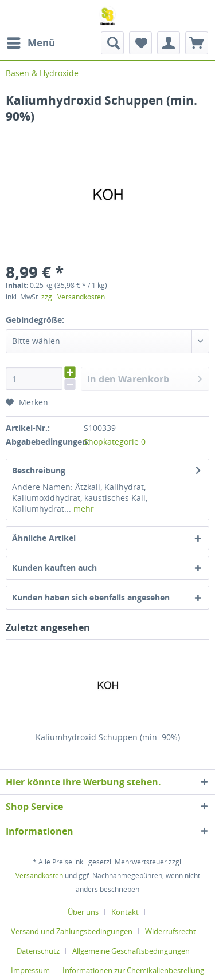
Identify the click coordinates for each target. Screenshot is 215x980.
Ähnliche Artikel (44, 538)
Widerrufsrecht (171, 931)
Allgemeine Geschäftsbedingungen (131, 951)
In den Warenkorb (144, 378)
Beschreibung (39, 470)
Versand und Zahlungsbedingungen (72, 931)
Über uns (83, 912)
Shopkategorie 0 (115, 442)
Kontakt (125, 912)
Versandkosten (39, 876)
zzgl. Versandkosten (73, 297)
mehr (83, 509)
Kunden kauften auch (54, 568)
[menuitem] (30, 43)
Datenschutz (38, 951)
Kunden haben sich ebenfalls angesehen (91, 597)
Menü (31, 42)
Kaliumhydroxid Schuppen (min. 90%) (108, 737)
